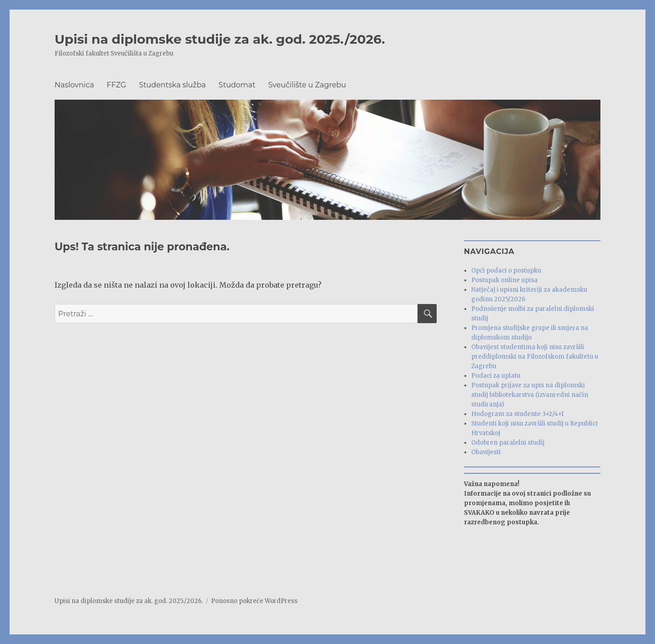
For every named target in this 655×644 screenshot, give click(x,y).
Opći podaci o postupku (506, 271)
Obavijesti (486, 452)
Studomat (237, 85)
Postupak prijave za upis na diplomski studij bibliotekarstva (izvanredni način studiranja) (530, 395)
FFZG (117, 85)
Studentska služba (173, 85)
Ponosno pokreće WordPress (254, 601)
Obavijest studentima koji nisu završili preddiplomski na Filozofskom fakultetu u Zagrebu (535, 357)
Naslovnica (74, 85)
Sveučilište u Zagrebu (307, 85)
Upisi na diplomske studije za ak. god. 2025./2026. (220, 39)
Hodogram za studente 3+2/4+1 (517, 414)
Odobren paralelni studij (508, 443)
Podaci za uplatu (496, 376)
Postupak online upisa (504, 280)
